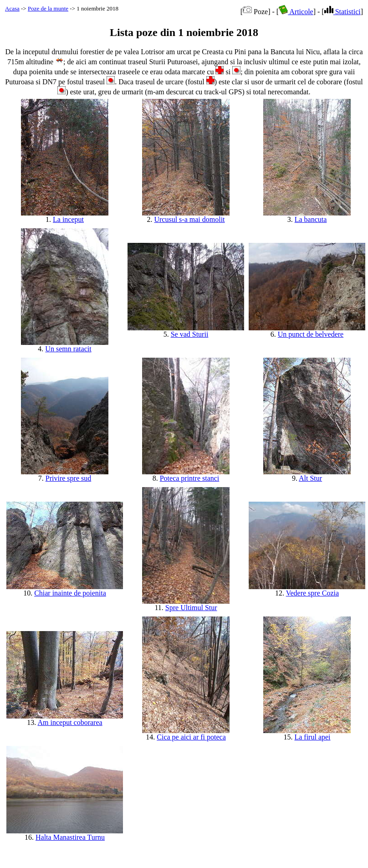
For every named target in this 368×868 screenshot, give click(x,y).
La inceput (68, 219)
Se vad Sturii (190, 334)
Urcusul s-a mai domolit (189, 219)
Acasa (12, 8)
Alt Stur (310, 478)
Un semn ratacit (68, 349)
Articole (296, 12)
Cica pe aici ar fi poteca (191, 737)
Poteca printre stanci (190, 478)
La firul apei (312, 737)
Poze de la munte (48, 8)
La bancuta (311, 219)
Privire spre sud (68, 478)
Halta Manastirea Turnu (70, 837)
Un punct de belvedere (311, 334)
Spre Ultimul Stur (191, 608)
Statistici (342, 12)
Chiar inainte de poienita (70, 593)
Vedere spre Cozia (312, 593)
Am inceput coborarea (70, 722)
